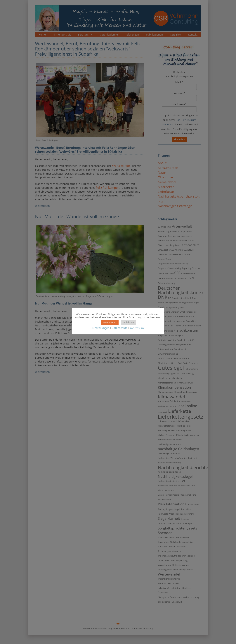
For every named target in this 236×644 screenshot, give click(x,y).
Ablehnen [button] (129, 322)
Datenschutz (119, 328)
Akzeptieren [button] (110, 322)
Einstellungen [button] (101, 328)
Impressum (137, 328)
